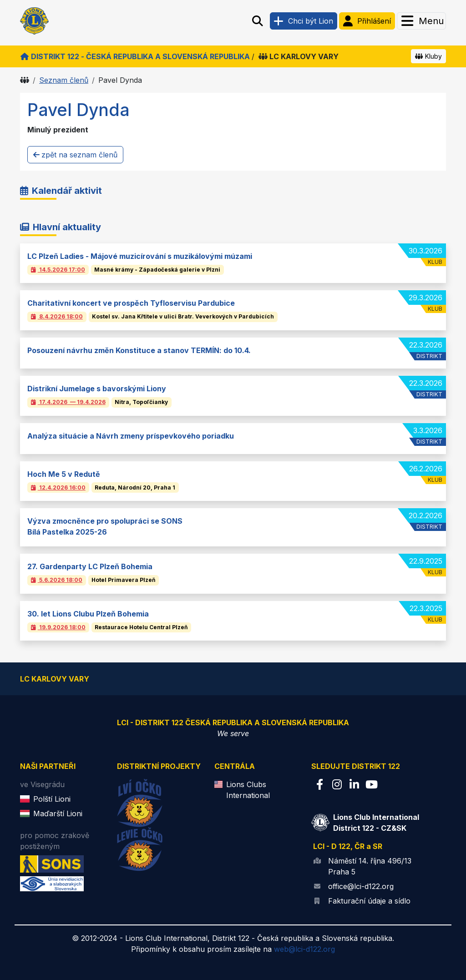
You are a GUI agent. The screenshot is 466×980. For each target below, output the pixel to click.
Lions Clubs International (248, 790)
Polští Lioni (52, 799)
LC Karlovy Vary (299, 56)
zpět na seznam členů (75, 155)
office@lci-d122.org (361, 886)
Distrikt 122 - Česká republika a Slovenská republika (135, 56)
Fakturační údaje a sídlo (369, 901)
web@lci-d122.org (304, 949)
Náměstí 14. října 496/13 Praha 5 (370, 866)
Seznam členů (64, 80)
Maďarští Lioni (58, 813)
